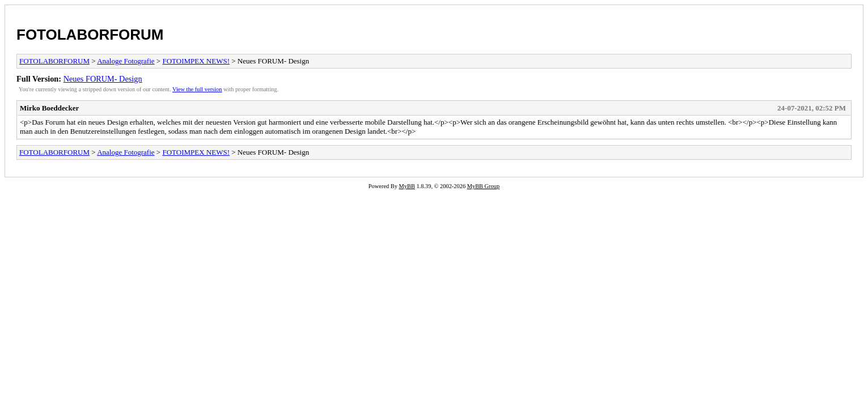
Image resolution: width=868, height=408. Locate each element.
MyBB (407, 186)
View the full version (197, 89)
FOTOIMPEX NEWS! (196, 61)
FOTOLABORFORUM (90, 35)
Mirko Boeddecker (49, 108)
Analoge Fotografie (126, 61)
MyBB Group (483, 186)
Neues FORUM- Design (103, 79)
